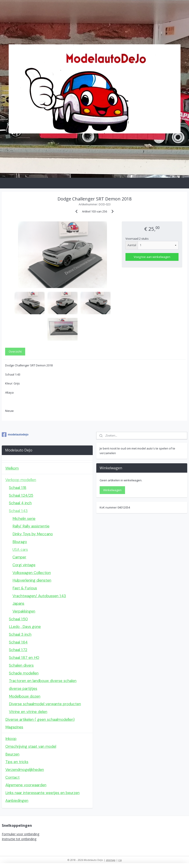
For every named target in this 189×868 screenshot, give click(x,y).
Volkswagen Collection (32, 573)
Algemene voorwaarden (26, 785)
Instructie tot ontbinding (19, 839)
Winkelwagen (112, 490)
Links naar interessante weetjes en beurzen (42, 793)
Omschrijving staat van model (31, 746)
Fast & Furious (25, 588)
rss (120, 860)
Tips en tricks (17, 762)
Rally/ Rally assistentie (31, 526)
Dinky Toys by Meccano (33, 534)
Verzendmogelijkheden (25, 770)
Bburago (20, 542)
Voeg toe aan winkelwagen (152, 257)
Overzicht (15, 351)
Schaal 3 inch (20, 634)
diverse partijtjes (23, 688)
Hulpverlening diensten (32, 580)
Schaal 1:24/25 (21, 495)
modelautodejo (15, 435)
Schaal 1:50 (18, 619)
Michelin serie (24, 519)
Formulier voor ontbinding (21, 834)
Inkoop (11, 739)
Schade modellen (24, 673)
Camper (19, 557)
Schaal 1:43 (18, 511)
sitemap (111, 860)
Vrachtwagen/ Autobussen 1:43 (39, 596)
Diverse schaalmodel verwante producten (45, 704)
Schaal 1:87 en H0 (24, 658)
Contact (12, 777)
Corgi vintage (24, 565)
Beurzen (12, 754)
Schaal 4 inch (20, 503)
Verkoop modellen (21, 480)
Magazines (14, 727)
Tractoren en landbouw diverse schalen (43, 681)
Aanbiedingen (17, 801)
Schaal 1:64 (18, 642)
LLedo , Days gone (25, 627)
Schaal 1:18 (18, 488)
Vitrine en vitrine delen (28, 712)
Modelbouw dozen (25, 696)
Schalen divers (21, 665)
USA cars (20, 549)
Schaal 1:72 (18, 650)
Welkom (12, 468)
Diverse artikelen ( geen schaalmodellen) (40, 719)
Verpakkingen (24, 611)
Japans (18, 603)
